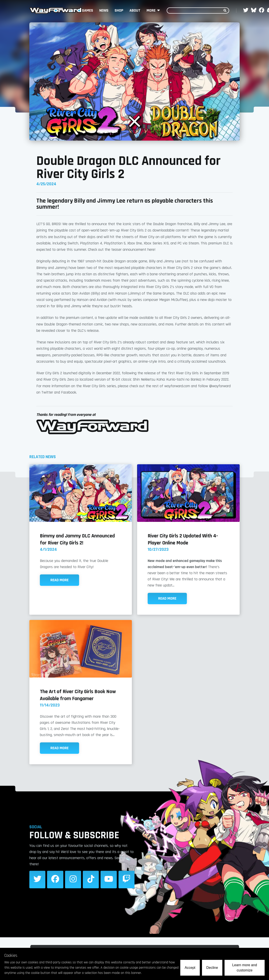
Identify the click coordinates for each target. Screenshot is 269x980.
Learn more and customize (245, 968)
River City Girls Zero (59, 379)
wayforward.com (177, 386)
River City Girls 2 (134, 230)
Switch (73, 243)
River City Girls (187, 373)
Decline (212, 968)
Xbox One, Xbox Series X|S (148, 243)
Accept (190, 968)
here (151, 250)
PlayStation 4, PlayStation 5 (103, 243)
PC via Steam (188, 243)
